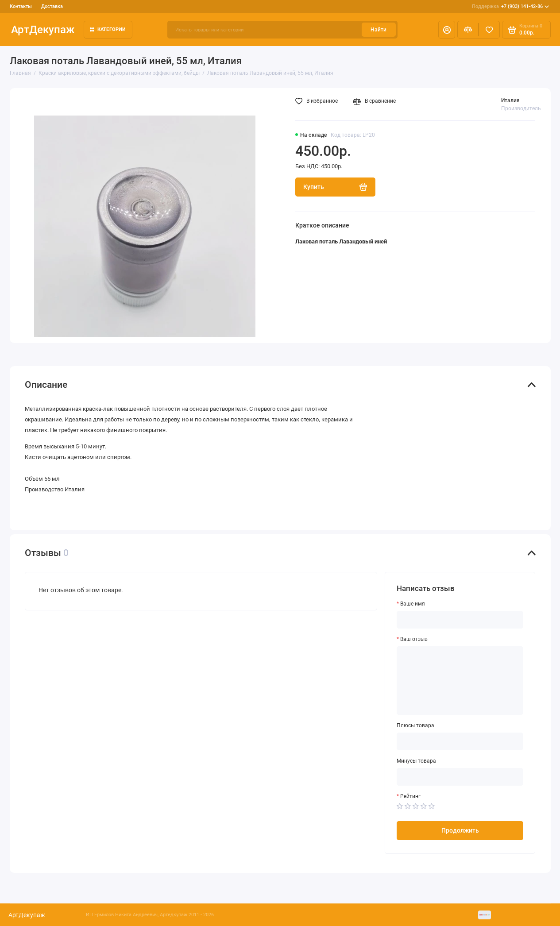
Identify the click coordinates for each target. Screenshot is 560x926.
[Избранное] (489, 30)
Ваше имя (413, 604)
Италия (510, 100)
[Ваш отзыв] (460, 681)
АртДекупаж (43, 30)
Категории (108, 29)
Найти (378, 30)
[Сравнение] (468, 30)
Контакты (21, 6)
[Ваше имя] (460, 620)
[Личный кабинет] (447, 30)
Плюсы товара (415, 725)
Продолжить (460, 830)
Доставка (52, 6)
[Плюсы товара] (460, 741)
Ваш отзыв (414, 639)
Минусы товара (416, 761)
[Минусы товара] (460, 777)
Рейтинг (410, 796)
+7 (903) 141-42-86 (510, 6)
